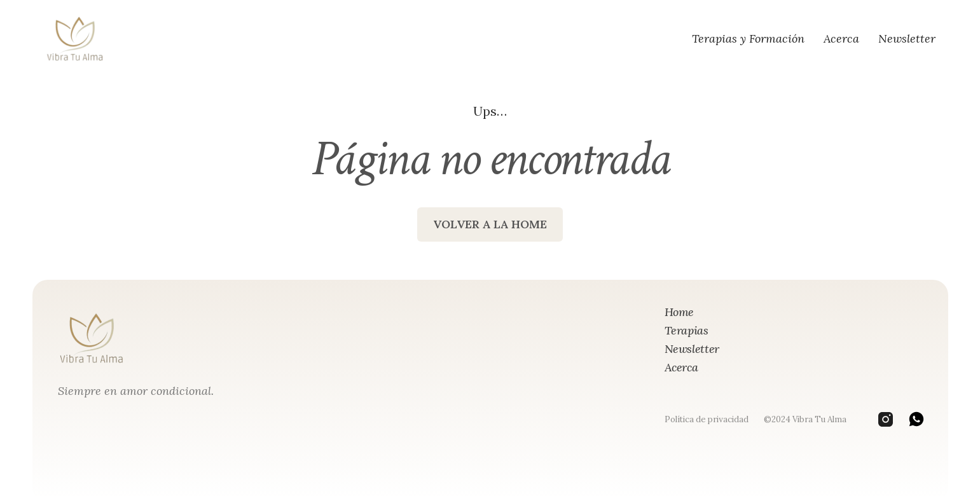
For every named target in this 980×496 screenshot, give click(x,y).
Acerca (841, 38)
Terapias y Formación (748, 38)
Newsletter (907, 38)
